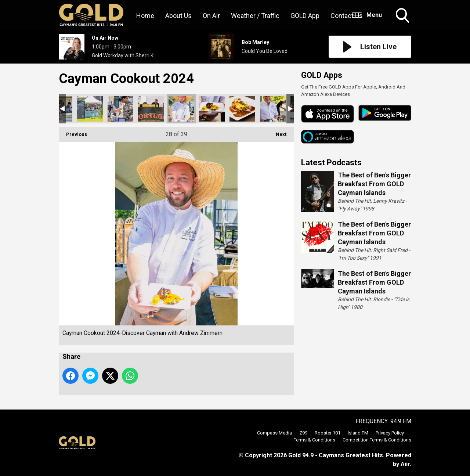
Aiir (405, 464)
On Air (211, 16)
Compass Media (274, 433)
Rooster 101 (328, 433)
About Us (178, 16)
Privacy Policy (390, 433)
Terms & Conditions (314, 440)
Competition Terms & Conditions (377, 440)
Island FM (358, 433)
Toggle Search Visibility (403, 16)
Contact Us (347, 16)
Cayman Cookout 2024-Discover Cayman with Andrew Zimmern (90, 109)
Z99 (303, 433)
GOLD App (305, 16)
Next (277, 132)
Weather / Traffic (255, 16)
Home (145, 16)
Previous (73, 132)
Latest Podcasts (331, 163)
